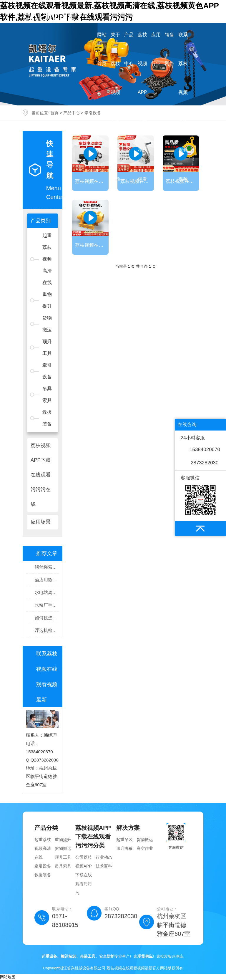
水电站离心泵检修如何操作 (47, 592)
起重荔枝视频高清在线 (43, 848)
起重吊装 (124, 840)
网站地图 (8, 977)
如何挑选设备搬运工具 (47, 618)
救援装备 (47, 418)
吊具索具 (47, 394)
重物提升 (47, 300)
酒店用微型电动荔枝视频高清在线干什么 (47, 580)
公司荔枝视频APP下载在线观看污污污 (84, 875)
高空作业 (145, 848)
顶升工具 (47, 347)
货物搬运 (47, 324)
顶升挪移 (124, 848)
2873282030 (205, 463)
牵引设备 (47, 371)
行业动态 (104, 857)
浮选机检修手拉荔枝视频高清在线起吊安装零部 (47, 630)
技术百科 (104, 866)
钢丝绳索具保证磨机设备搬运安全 (47, 567)
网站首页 (102, 49)
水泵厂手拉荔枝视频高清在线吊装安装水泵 (47, 605)
